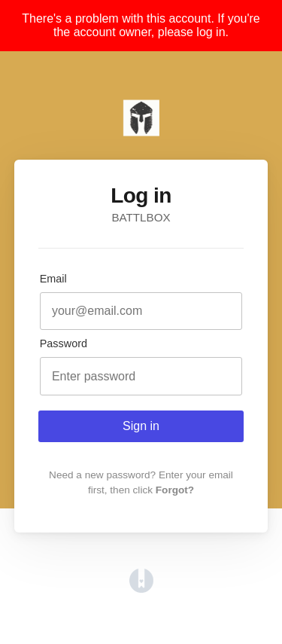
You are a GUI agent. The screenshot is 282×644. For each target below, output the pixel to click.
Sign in (141, 426)
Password (64, 343)
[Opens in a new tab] (141, 589)
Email (53, 279)
